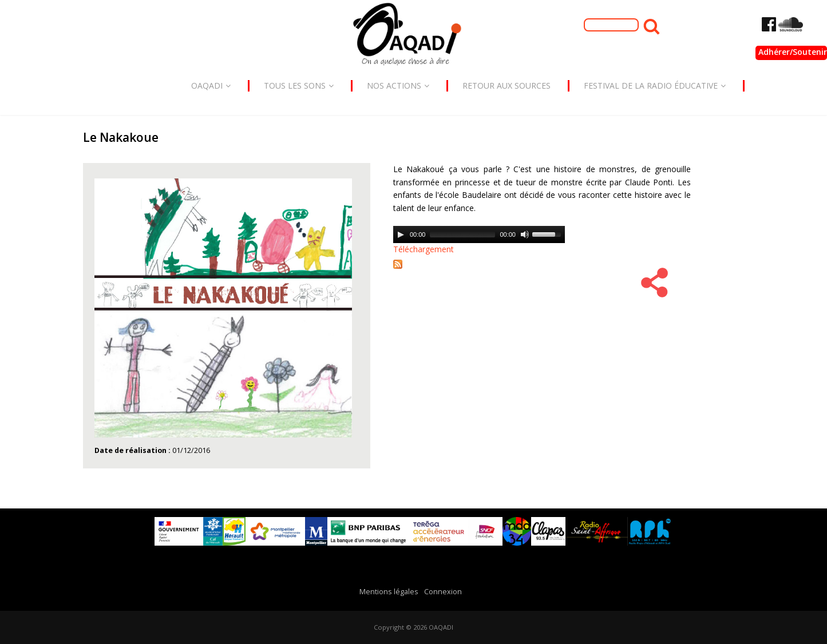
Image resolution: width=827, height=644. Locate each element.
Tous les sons (299, 86)
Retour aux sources (507, 86)
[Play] (401, 234)
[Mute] (525, 234)
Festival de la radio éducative (655, 86)
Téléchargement (424, 249)
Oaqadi (211, 86)
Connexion (443, 592)
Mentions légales (389, 592)
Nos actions (398, 86)
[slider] (462, 234)
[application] (479, 234)
